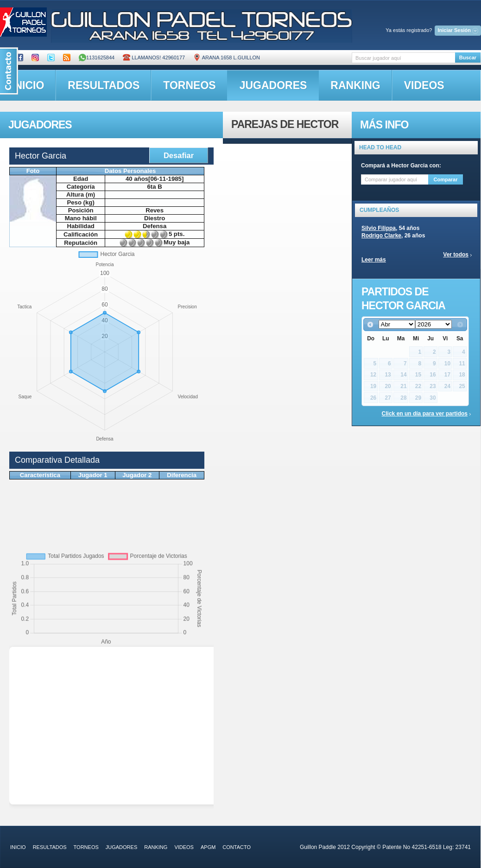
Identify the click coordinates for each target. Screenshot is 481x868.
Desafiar (179, 155)
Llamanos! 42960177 (154, 57)
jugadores (273, 85)
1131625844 (97, 57)
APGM (208, 847)
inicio (18, 847)
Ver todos (456, 255)
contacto (237, 847)
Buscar (468, 57)
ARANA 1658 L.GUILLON (227, 57)
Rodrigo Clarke (381, 236)
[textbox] (403, 58)
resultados (104, 85)
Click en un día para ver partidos (425, 414)
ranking (355, 85)
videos (424, 85)
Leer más (374, 260)
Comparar (446, 179)
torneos (189, 85)
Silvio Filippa (379, 228)
